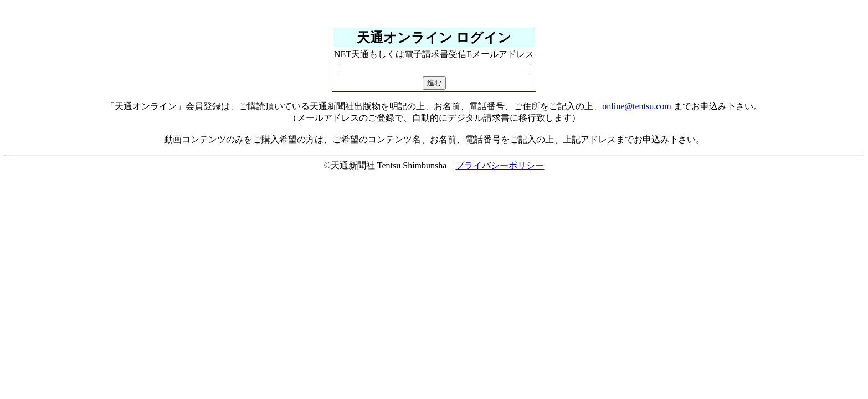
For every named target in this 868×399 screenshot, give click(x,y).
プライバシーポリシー (500, 165)
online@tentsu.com (637, 106)
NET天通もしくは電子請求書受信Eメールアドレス (434, 54)
